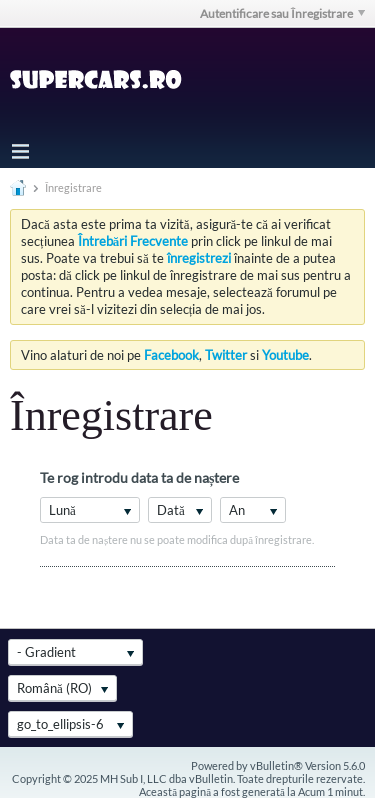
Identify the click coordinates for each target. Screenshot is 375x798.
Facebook (171, 355)
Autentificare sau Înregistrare (282, 13)
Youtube (285, 355)
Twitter (226, 355)
